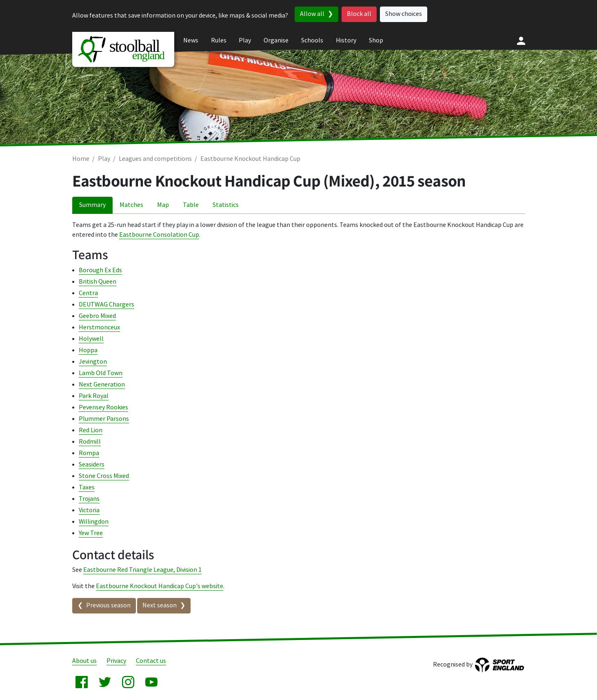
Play (104, 159)
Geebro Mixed (97, 316)
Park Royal (94, 396)
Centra (88, 293)
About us (84, 661)
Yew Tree (91, 533)
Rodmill (90, 442)
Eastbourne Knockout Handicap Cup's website (160, 586)
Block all (359, 14)
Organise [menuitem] (276, 41)
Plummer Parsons (104, 419)
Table (191, 205)
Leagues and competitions (155, 159)
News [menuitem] (191, 41)
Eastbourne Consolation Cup (159, 235)
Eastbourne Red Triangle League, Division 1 (142, 570)
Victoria (89, 510)
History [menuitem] (346, 41)
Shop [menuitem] (376, 41)
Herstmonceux (99, 328)
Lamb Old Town (101, 373)
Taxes (87, 488)
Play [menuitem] (245, 41)
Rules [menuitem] (219, 41)
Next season (160, 606)
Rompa (89, 453)
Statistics (226, 205)
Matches (131, 205)
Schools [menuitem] (312, 41)
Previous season (108, 606)
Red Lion (91, 430)
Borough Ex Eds (100, 270)
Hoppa (88, 350)
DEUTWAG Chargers (107, 305)
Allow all (312, 14)
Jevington (93, 362)
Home (81, 159)
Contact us (151, 661)
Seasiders (92, 465)
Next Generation (102, 385)
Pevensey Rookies (103, 408)
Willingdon (94, 522)
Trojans (89, 499)
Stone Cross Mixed (104, 476)
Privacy (116, 661)
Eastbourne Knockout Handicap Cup (250, 159)
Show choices (404, 14)
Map (163, 205)
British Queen (98, 282)
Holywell (91, 339)
